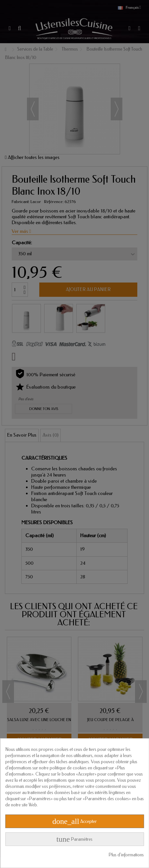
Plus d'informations (126, 855)
